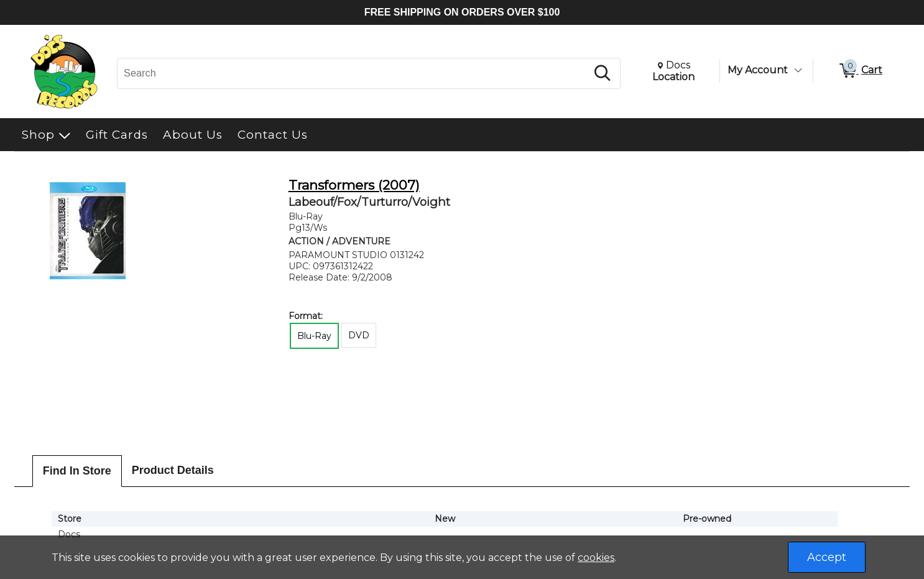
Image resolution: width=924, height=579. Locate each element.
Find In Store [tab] (77, 471)
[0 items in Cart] (860, 71)
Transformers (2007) (354, 185)
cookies (596, 558)
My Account (758, 70)
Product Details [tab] (173, 470)
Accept (827, 557)
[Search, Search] (354, 73)
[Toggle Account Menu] (798, 70)
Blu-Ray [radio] (314, 336)
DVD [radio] (359, 335)
